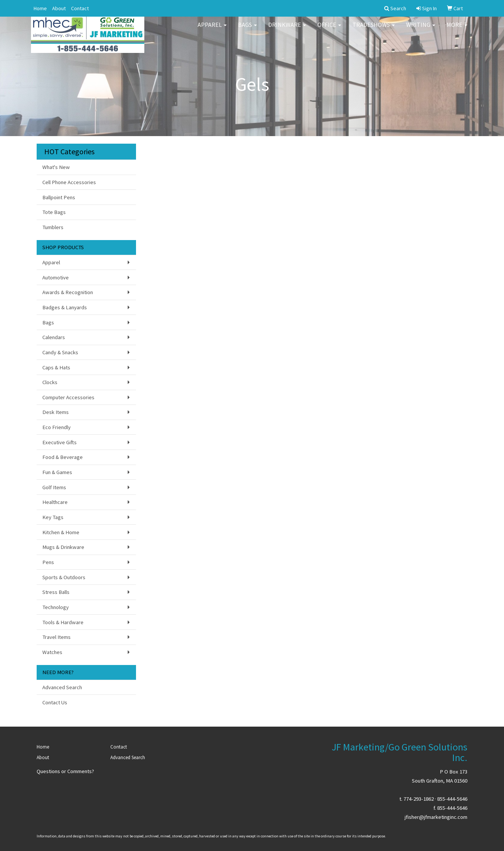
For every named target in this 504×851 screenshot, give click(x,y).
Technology (56, 607)
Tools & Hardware (63, 622)
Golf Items (54, 487)
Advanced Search (62, 687)
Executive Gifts (60, 442)
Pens (48, 562)
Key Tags (53, 517)
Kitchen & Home (61, 532)
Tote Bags (54, 212)
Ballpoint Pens (59, 197)
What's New (56, 167)
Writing (421, 30)
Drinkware (287, 30)
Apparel (212, 30)
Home (40, 8)
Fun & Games (57, 472)
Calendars (54, 337)
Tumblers (53, 227)
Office (329, 30)
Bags (247, 30)
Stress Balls (56, 592)
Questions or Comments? (65, 771)
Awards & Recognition (68, 292)
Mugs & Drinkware (63, 547)
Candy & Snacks (60, 352)
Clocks (50, 382)
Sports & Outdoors (64, 577)
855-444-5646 (452, 799)
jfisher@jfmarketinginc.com (436, 817)
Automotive (56, 277)
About (59, 8)
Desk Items (56, 412)
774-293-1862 (419, 799)
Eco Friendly (56, 427)
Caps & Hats (56, 367)
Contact (80, 8)
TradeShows (374, 30)
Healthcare (55, 502)
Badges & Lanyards (65, 307)
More (457, 30)
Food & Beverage (63, 457)
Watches (52, 652)
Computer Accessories (68, 397)
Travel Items (56, 637)
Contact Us (55, 702)
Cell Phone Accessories (69, 182)
